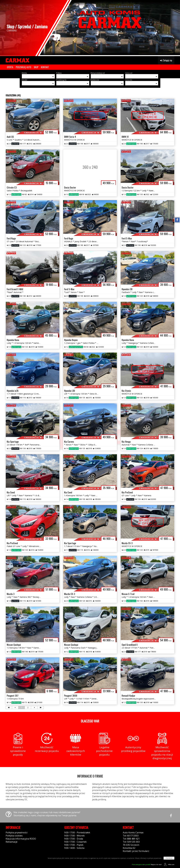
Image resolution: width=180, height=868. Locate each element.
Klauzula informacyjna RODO (21, 839)
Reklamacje (12, 842)
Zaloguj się (166, 60)
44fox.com (169, 864)
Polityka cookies (14, 836)
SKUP (36, 67)
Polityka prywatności (17, 833)
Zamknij (169, 858)
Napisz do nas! (147, 864)
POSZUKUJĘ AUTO (23, 67)
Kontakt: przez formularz (136, 851)
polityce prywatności (155, 858)
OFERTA (10, 67)
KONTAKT (45, 67)
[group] (90, 28)
